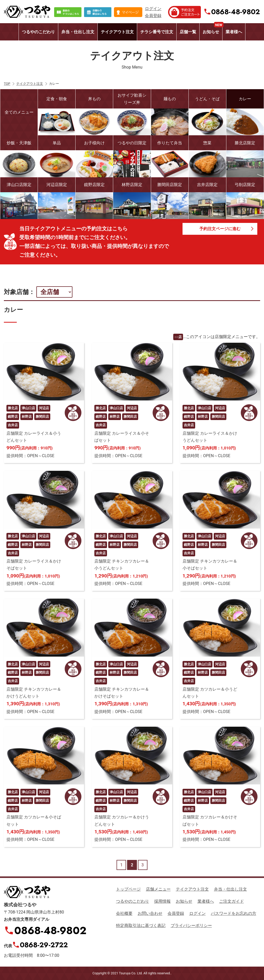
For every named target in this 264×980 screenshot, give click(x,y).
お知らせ (212, 29)
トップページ (128, 889)
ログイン (153, 9)
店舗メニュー (158, 889)
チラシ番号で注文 (157, 32)
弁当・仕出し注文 (78, 32)
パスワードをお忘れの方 (234, 913)
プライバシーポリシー (191, 925)
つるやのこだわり (38, 32)
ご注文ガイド (232, 901)
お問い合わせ (150, 913)
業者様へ (234, 32)
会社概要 (124, 913)
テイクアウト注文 (117, 32)
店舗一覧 (188, 32)
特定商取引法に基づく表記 (141, 925)
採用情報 (162, 901)
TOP (7, 84)
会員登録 (153, 16)
